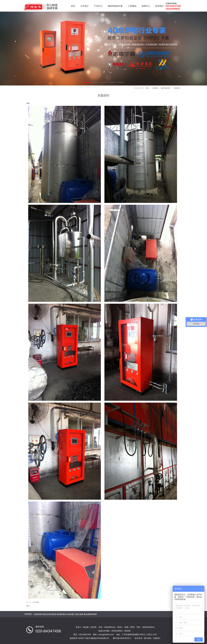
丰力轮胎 (36, 602)
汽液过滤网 (79, 614)
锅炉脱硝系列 (166, 88)
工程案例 (155, 88)
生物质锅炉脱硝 (40, 614)
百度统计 (157, 638)
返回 (28, 606)
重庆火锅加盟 (68, 614)
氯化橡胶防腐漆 (90, 614)
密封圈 (59, 614)
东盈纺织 (177, 88)
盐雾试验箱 (51, 614)
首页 (147, 88)
